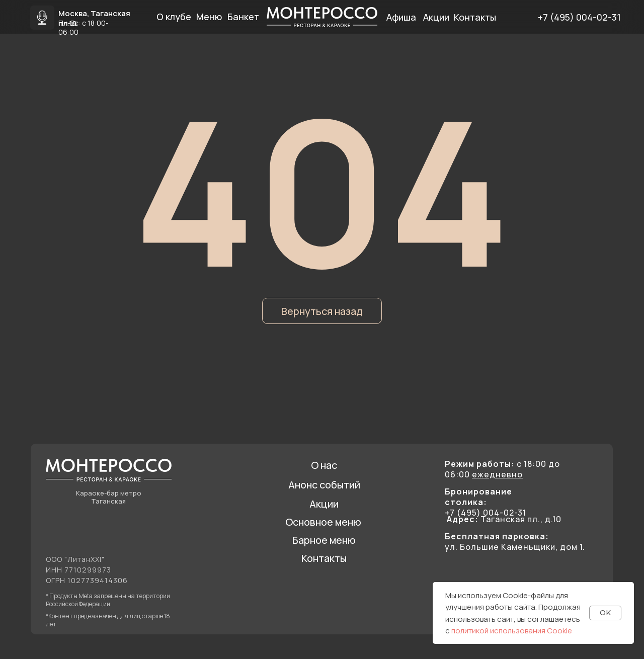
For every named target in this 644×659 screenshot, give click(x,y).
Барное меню (324, 540)
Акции (324, 504)
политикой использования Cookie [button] (512, 631)
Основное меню (323, 522)
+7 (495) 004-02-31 (579, 17)
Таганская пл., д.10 (504, 519)
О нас (324, 465)
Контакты (324, 558)
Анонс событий (324, 485)
